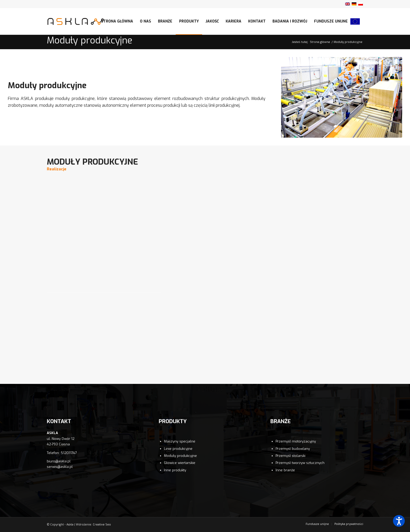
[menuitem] (117, 21)
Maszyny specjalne (180, 441)
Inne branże (285, 470)
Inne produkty (175, 470)
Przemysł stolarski (291, 456)
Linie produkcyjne (178, 449)
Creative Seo (102, 525)
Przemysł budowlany (293, 449)
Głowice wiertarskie (180, 463)
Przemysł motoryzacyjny (296, 441)
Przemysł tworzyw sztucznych (300, 463)
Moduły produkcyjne (90, 40)
